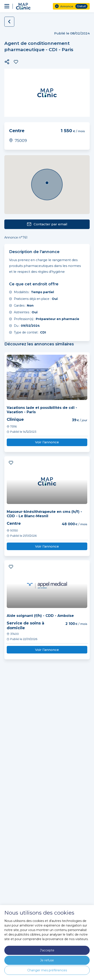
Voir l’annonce (47, 442)
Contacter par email (47, 224)
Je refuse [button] (47, 960)
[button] (7, 62)
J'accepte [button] (47, 950)
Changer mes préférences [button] (47, 970)
